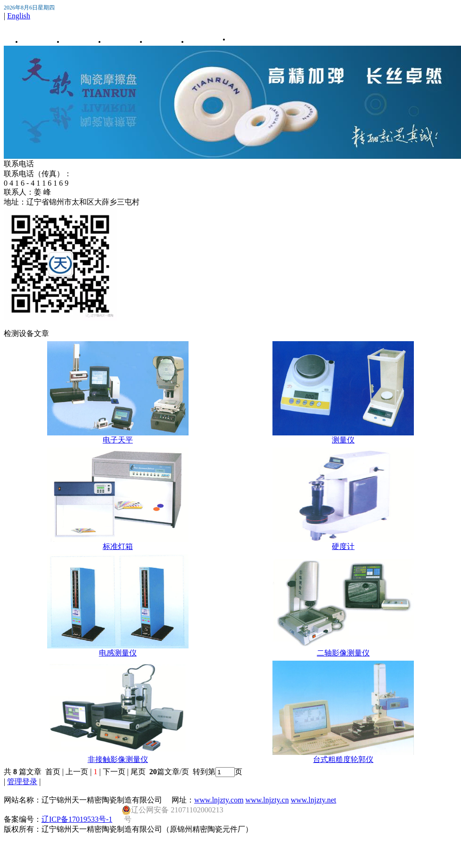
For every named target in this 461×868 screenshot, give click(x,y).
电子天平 (118, 440)
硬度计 (343, 546)
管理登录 (22, 782)
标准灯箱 (118, 546)
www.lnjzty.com (219, 800)
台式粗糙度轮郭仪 (343, 759)
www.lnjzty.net (314, 800)
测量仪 (343, 440)
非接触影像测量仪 (118, 759)
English (19, 16)
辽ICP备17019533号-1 (77, 819)
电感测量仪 (118, 653)
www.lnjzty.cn (267, 800)
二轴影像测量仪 (343, 653)
